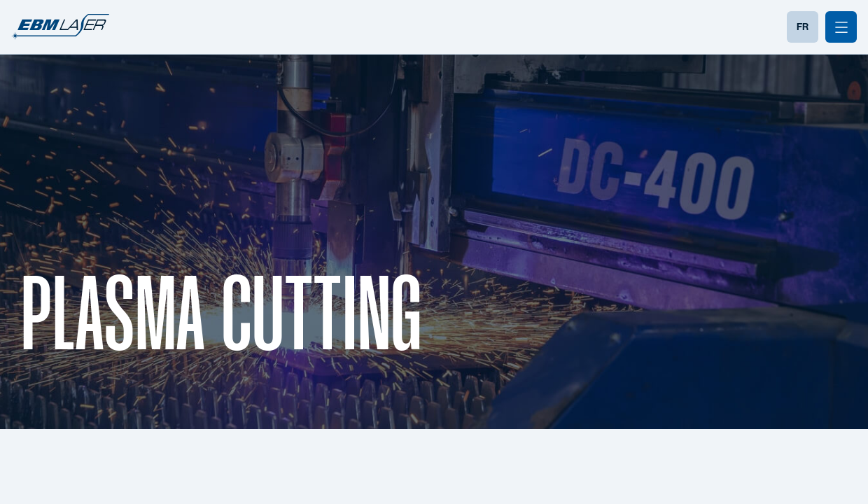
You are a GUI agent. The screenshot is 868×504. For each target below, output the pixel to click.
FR (803, 27)
